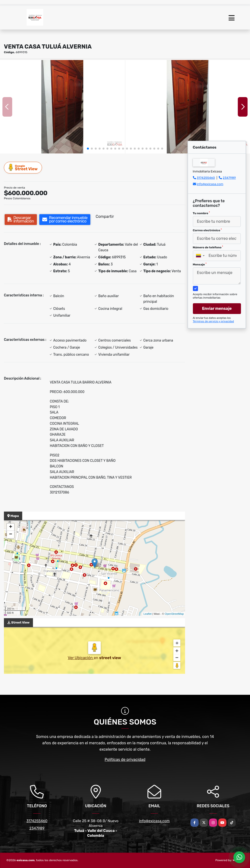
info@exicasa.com (210, 184)
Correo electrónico (207, 230)
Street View (23, 167)
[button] (88, 149)
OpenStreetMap (174, 614)
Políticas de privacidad (125, 760)
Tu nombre (201, 213)
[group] (62, 107)
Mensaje (200, 264)
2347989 (229, 178)
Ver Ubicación (81, 658)
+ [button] (11, 527)
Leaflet (148, 614)
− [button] (11, 535)
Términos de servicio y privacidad (214, 321)
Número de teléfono (208, 247)
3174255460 (206, 178)
